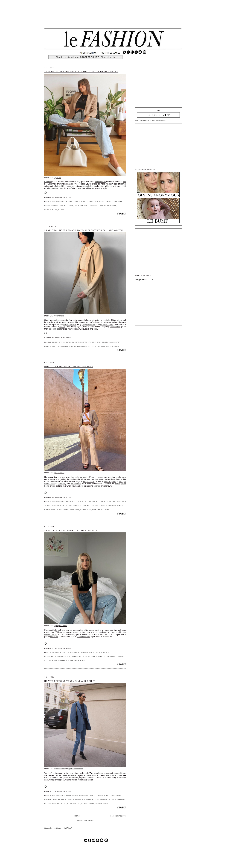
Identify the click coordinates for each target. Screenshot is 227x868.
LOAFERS (102, 206)
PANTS (94, 346)
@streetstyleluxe (76, 769)
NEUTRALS (112, 206)
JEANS (71, 206)
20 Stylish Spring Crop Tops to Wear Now (71, 530)
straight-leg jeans (64, 186)
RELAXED (102, 656)
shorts (85, 477)
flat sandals (76, 484)
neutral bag (55, 329)
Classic (47, 182)
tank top (62, 484)
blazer (109, 186)
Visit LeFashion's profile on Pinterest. (151, 121)
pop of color (57, 320)
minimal (119, 320)
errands (97, 486)
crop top (114, 632)
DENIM (99, 652)
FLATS (115, 202)
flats (124, 182)
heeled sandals (84, 637)
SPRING (121, 656)
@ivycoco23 (59, 473)
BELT (74, 502)
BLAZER (69, 202)
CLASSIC (90, 202)
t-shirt (123, 186)
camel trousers (70, 325)
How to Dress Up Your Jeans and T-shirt (70, 681)
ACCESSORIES (58, 202)
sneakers (54, 637)
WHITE (61, 210)
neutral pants (110, 482)
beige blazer (89, 482)
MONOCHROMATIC (82, 346)
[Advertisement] (113, 17)
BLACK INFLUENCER (86, 502)
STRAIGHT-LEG (51, 210)
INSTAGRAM (76, 656)
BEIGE (55, 342)
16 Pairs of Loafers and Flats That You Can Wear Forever (81, 72)
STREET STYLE (88, 804)
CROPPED (75, 652)
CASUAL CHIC (80, 202)
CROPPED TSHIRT (103, 202)
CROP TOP (65, 652)
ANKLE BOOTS (72, 795)
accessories (100, 182)
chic (95, 329)
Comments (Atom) (64, 828)
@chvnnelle (59, 316)
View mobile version (85, 820)
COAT (77, 342)
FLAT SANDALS (75, 506)
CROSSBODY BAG (59, 506)
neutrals (106, 320)
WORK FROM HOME (101, 510)
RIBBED (101, 346)
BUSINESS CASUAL (87, 795)
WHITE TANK (86, 510)
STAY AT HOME (51, 660)
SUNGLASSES (63, 510)
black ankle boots (114, 775)
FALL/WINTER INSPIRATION (87, 800)
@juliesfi (57, 178)
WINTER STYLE (102, 804)
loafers (123, 184)
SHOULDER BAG (59, 804)
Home (77, 816)
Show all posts (108, 57)
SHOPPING (112, 656)
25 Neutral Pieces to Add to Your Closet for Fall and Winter (84, 230)
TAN (107, 346)
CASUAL (56, 652)
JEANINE (63, 206)
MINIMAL (69, 346)
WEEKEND (63, 660)
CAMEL (62, 342)
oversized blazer (69, 775)
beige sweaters (89, 325)
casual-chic (88, 186)
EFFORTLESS (50, 656)
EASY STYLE (102, 342)
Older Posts (118, 816)
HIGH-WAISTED (63, 656)
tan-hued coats (107, 325)
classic (62, 327)
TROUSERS (115, 346)
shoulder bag (90, 775)
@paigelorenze (60, 626)
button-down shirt (56, 188)
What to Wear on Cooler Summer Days (69, 367)
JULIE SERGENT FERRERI (86, 206)
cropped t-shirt (120, 773)
